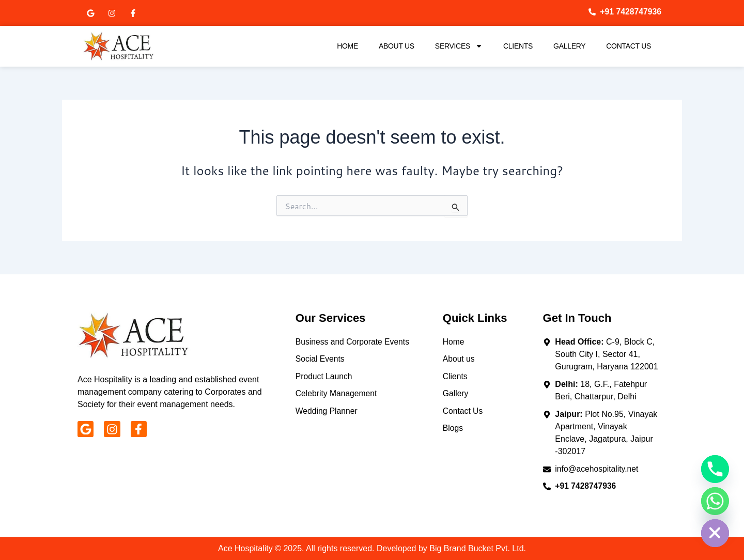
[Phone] (715, 469)
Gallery (569, 46)
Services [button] (459, 46)
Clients (518, 46)
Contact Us (629, 46)
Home (347, 46)
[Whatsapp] (715, 501)
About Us (397, 46)
